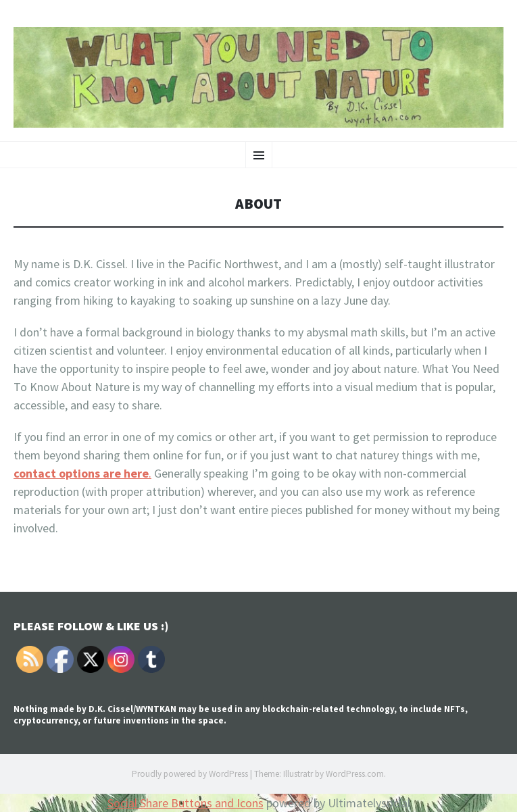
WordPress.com (355, 774)
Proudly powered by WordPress (190, 774)
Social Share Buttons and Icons (186, 803)
